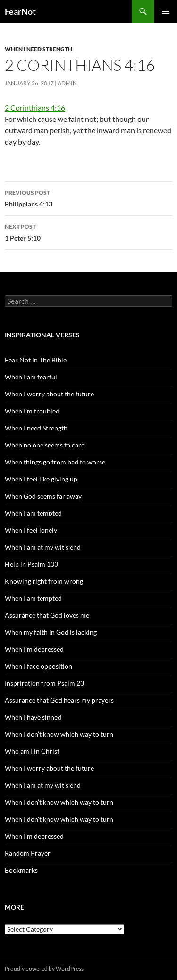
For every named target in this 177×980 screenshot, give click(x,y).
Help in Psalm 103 (31, 564)
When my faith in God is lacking (51, 632)
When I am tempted (33, 513)
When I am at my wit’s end (43, 547)
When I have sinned (33, 717)
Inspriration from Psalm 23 (44, 683)
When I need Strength (38, 49)
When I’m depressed (34, 649)
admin (67, 83)
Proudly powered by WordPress (44, 968)
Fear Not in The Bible (36, 360)
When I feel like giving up (41, 479)
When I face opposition (38, 666)
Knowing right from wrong (44, 581)
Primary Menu (166, 11)
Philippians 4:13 (88, 198)
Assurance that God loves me (47, 615)
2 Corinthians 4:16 (35, 107)
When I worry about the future (49, 394)
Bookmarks (21, 870)
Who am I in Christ (32, 751)
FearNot (20, 11)
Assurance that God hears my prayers (59, 700)
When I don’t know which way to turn (59, 734)
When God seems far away (43, 496)
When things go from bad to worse (55, 462)
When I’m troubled (32, 411)
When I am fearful (31, 377)
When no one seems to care (45, 445)
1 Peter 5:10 (88, 232)
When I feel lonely (31, 530)
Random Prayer (28, 853)
